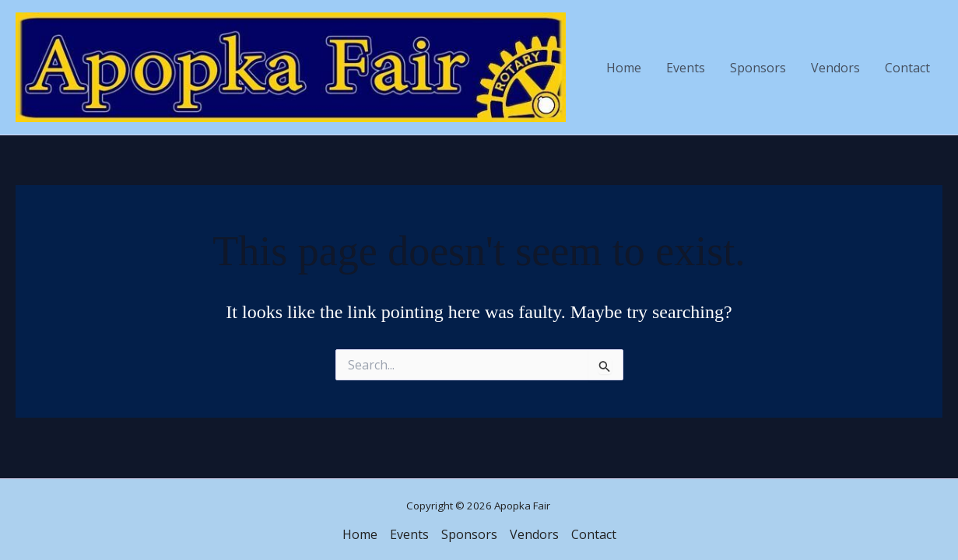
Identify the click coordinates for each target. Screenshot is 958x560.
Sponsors (758, 68)
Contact (907, 68)
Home (624, 68)
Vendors (835, 68)
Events (686, 68)
